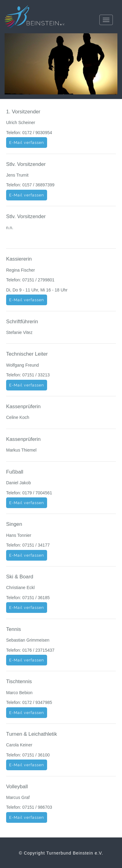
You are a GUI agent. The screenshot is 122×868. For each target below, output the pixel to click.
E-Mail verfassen (27, 143)
